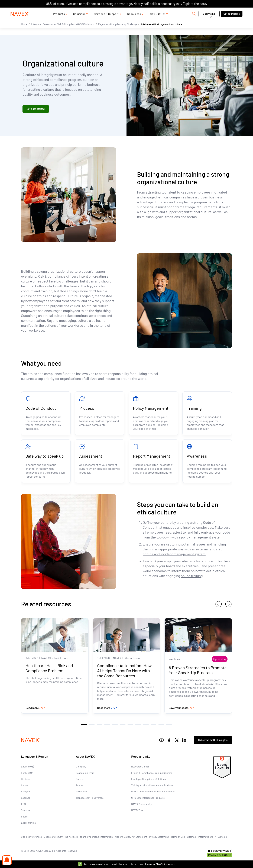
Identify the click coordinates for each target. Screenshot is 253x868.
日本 (24, 804)
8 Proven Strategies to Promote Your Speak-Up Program (198, 670)
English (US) (27, 766)
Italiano (25, 785)
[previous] (219, 604)
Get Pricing (209, 21)
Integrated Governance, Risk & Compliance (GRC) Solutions (63, 31)
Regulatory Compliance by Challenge (118, 31)
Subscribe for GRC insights (213, 740)
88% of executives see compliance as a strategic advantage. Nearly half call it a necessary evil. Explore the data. (127, 4)
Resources (134, 21)
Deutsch (26, 779)
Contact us (208, 11)
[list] (231, 11)
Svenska (26, 810)
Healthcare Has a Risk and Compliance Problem (49, 668)
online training (192, 576)
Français (26, 791)
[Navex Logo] (20, 21)
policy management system (202, 537)
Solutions (79, 21)
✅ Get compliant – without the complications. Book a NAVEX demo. (127, 864)
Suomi (25, 817)
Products (59, 21)
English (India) (29, 823)
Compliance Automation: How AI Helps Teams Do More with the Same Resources (124, 671)
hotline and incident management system (174, 554)
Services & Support (106, 21)
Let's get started (36, 109)
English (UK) (28, 773)
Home (24, 31)
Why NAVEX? (158, 21)
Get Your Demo (232, 21)
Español (25, 798)
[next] (228, 604)
